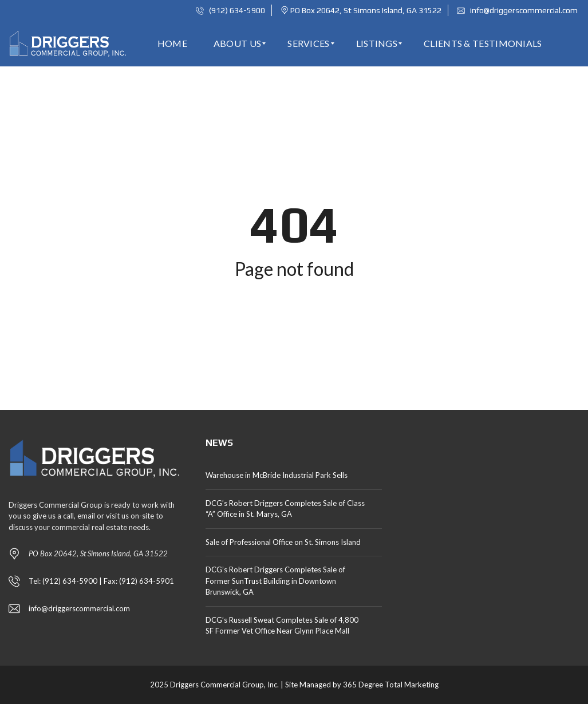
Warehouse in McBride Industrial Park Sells (277, 475)
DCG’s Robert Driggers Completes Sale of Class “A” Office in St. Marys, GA (285, 509)
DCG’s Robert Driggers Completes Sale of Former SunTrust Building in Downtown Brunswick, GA (275, 581)
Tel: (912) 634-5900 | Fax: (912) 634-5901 (101, 581)
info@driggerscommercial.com (517, 10)
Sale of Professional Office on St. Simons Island (283, 542)
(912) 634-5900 (230, 10)
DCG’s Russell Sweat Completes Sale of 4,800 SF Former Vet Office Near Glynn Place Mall (282, 626)
